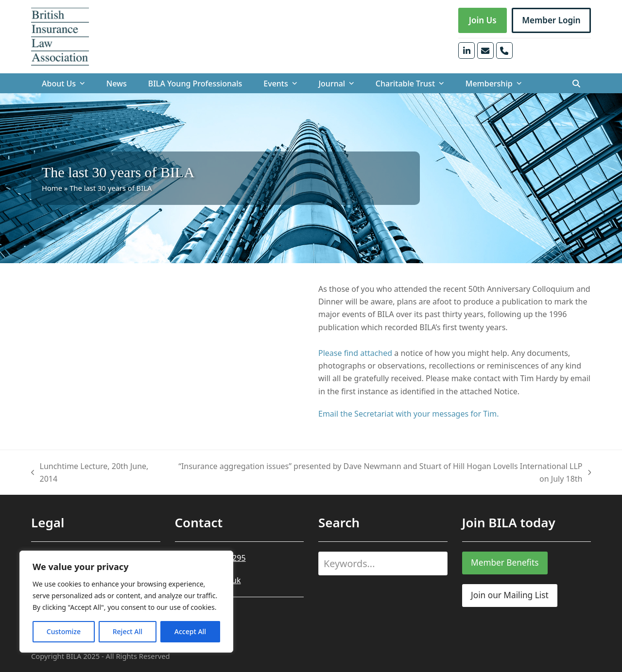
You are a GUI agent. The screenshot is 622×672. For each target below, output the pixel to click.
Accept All (190, 631)
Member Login (551, 20)
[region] (126, 602)
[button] (576, 84)
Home (52, 188)
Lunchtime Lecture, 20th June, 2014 (90, 473)
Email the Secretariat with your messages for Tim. (409, 414)
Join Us (483, 20)
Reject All (128, 631)
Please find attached (355, 353)
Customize (64, 631)
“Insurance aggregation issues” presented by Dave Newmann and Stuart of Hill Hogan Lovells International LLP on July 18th (379, 473)
